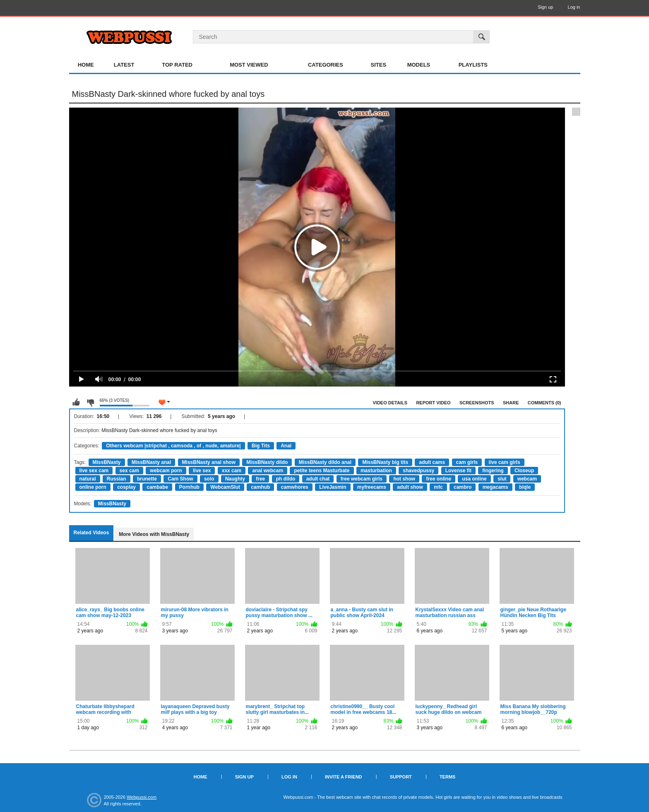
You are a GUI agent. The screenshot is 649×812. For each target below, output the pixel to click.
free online (439, 479)
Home (86, 65)
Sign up (545, 7)
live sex (202, 471)
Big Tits (261, 446)
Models (419, 65)
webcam (527, 479)
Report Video (433, 403)
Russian (117, 479)
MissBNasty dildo (267, 462)
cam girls (467, 462)
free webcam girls (362, 479)
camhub (260, 487)
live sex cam (94, 471)
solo (209, 479)
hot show (404, 479)
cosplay (126, 487)
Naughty (235, 479)
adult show (410, 487)
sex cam (129, 471)
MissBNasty (107, 462)
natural (88, 479)
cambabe (157, 487)
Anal (286, 446)
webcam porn (166, 471)
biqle (525, 487)
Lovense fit (458, 471)
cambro (463, 487)
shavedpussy (418, 471)
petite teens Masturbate (322, 471)
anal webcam (268, 471)
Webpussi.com (142, 797)
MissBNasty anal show (209, 462)
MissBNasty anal (151, 462)
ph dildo (286, 479)
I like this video (76, 402)
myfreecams (372, 487)
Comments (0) (544, 403)
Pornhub (189, 487)
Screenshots (477, 403)
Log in (574, 7)
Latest (124, 65)
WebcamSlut (225, 487)
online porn (93, 487)
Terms (448, 777)
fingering (493, 471)
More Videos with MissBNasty (154, 534)
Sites (379, 65)
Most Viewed (249, 65)
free (260, 479)
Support (401, 777)
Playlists (473, 65)
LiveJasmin (333, 487)
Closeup (524, 471)
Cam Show (180, 479)
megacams (495, 487)
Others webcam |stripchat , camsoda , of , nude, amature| (173, 446)
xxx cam (232, 471)
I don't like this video (90, 402)
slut (502, 479)
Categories (326, 65)
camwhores (295, 487)
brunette (147, 479)
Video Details (390, 403)
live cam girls (505, 462)
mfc (438, 487)
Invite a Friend (344, 777)
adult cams (432, 462)
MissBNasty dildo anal (325, 462)
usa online (474, 479)
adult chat (318, 479)
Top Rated (177, 65)
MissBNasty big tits (385, 462)
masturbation (376, 471)
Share (511, 403)
